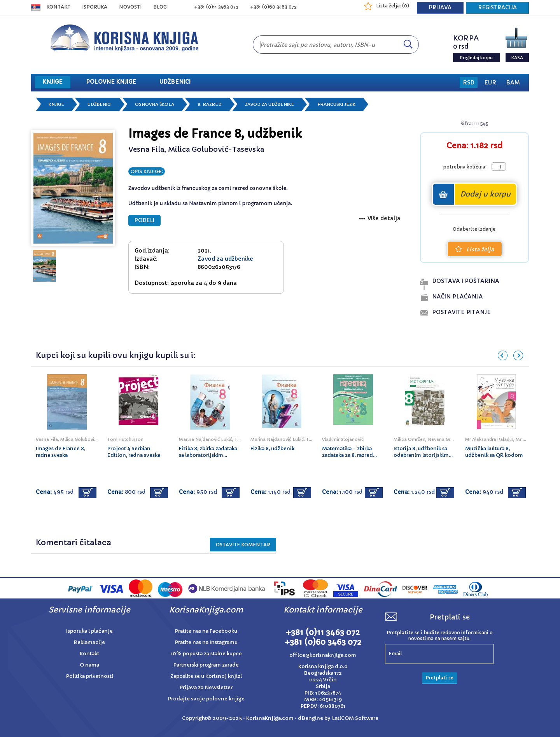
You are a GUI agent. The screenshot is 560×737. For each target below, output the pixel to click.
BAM (513, 82)
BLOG (160, 7)
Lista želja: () (393, 6)
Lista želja (475, 249)
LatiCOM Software (355, 718)
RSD (469, 82)
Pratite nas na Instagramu (206, 642)
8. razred (210, 104)
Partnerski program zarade (206, 665)
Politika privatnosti (90, 676)
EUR (490, 82)
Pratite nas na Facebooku (206, 631)
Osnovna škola (155, 104)
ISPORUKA (95, 7)
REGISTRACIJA (497, 8)
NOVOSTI (130, 7)
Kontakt (58, 7)
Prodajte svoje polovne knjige (206, 699)
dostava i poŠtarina (466, 281)
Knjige (56, 104)
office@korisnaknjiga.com (323, 655)
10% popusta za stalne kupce (206, 654)
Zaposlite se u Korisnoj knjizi (206, 676)
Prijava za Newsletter (206, 687)
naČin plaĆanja (458, 297)
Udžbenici (100, 104)
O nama (89, 665)
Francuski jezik (336, 104)
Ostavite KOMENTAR (243, 545)
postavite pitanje (461, 312)
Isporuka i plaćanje (89, 631)
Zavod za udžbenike (269, 104)
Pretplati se (439, 678)
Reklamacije (89, 642)
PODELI (144, 220)
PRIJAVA (440, 8)
